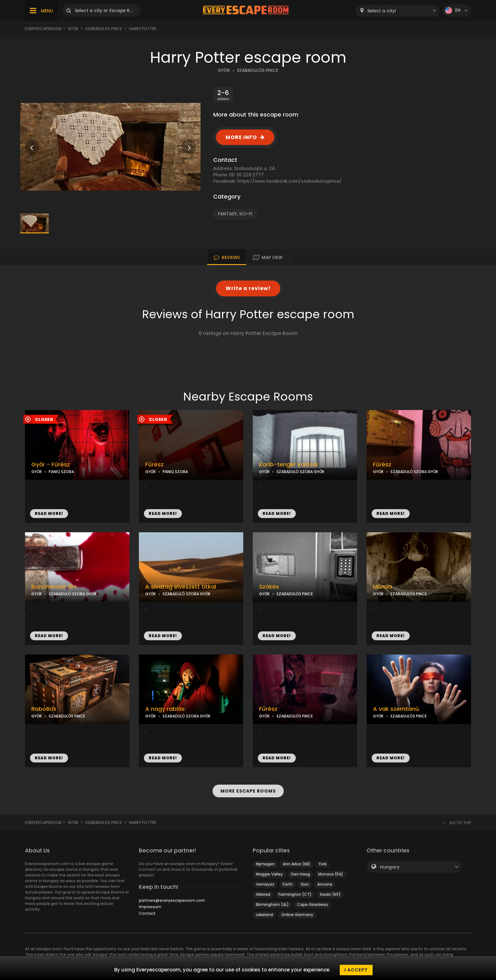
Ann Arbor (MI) (297, 864)
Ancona (325, 884)
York (322, 864)
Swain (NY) (330, 894)
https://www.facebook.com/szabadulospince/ (289, 181)
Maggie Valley (269, 874)
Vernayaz (265, 884)
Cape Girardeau (313, 904)
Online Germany (297, 915)
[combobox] (397, 11)
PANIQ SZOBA (61, 472)
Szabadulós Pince (104, 29)
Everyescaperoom (43, 29)
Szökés (269, 587)
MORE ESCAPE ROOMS (248, 791)
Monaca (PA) (331, 874)
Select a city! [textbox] (382, 11)
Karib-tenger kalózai (288, 465)
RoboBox (44, 709)
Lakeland (264, 915)
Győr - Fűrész (51, 465)
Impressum (150, 907)
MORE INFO (241, 137)
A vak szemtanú (396, 709)
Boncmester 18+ (54, 587)
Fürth (288, 884)
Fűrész (154, 465)
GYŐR (224, 70)
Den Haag (301, 874)
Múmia (382, 587)
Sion (305, 884)
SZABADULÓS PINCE (258, 70)
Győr (73, 29)
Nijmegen (265, 864)
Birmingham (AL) (272, 904)
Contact (147, 913)
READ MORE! (49, 513)
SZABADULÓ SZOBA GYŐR (300, 472)
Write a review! (248, 288)
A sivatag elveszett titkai (181, 587)
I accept (356, 970)
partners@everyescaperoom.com (172, 900)
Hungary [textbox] (390, 867)
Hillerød (263, 894)
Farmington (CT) (295, 894)
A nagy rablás (165, 709)
